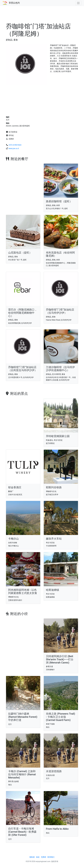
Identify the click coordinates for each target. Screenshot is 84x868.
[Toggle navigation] (78, 3)
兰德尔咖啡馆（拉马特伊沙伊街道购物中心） (60, 369)
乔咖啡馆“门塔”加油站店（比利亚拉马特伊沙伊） (23, 369)
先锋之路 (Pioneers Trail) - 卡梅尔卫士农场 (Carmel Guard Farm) (60, 717)
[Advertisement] (42, 16)
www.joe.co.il (14, 148)
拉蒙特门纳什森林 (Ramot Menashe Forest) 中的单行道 (23, 717)
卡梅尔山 (13, 539)
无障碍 (44, 857)
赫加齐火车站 (54, 539)
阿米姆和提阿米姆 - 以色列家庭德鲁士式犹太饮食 (23, 591)
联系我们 (51, 857)
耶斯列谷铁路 (54, 487)
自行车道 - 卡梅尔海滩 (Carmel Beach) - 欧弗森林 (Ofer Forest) (22, 832)
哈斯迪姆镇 (52, 590)
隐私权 (32, 857)
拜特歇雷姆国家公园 (58, 436)
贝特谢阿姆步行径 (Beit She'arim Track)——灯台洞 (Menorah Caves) (60, 659)
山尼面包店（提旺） (20, 253)
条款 (38, 857)
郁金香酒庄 (15, 487)
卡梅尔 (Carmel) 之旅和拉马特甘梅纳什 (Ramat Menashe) (22, 774)
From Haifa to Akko (57, 829)
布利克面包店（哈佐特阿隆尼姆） (60, 254)
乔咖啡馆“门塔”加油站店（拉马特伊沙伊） (60, 311)
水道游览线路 (54, 771)
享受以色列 (14, 3)
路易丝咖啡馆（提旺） (59, 201)
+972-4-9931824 (15, 145)
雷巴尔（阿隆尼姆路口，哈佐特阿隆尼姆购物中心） (23, 313)
